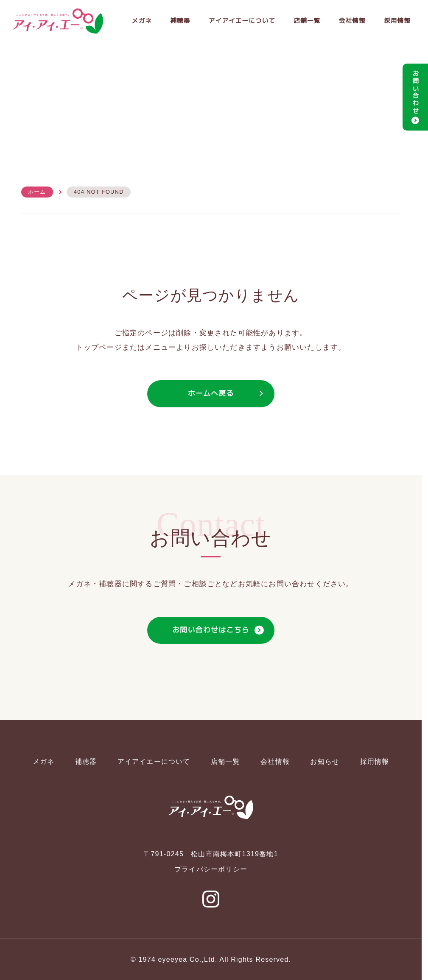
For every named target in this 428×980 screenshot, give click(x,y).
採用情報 (397, 21)
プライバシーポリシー (211, 869)
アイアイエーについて (239, 21)
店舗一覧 (305, 21)
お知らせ (325, 761)
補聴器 (176, 21)
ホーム (37, 192)
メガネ (137, 21)
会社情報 (351, 21)
